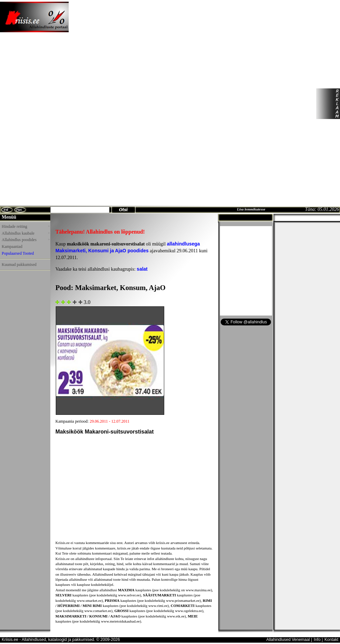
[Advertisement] (94, 104)
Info (317, 640)
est (6, 209)
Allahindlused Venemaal (288, 640)
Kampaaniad (12, 247)
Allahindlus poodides (26, 240)
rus (19, 209)
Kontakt (331, 640)
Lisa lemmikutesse (251, 209)
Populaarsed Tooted (18, 253)
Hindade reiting (26, 226)
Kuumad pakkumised (19, 265)
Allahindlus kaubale (26, 233)
